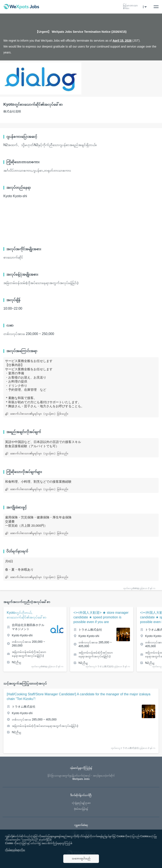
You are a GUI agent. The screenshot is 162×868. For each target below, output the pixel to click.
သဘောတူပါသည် (81, 858)
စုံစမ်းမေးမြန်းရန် (81, 809)
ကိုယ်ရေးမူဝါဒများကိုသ (15, 850)
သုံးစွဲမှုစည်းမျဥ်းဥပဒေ (81, 803)
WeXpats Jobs (81, 777)
